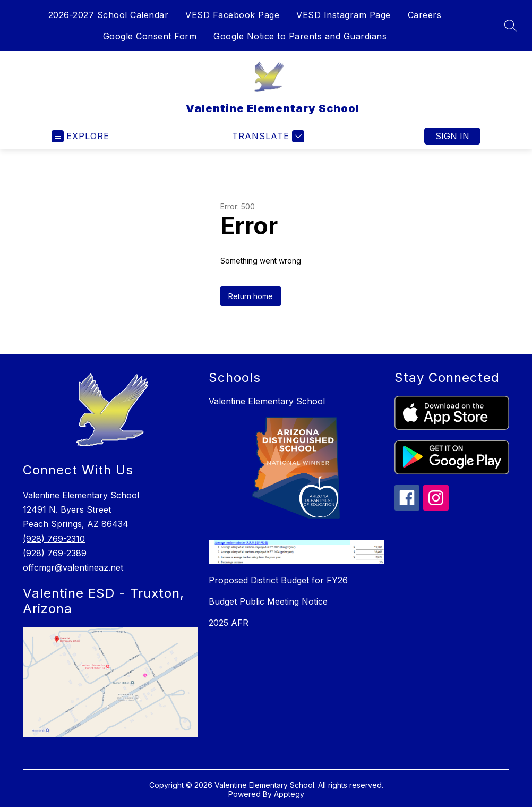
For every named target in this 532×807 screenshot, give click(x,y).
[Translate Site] (267, 136)
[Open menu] (80, 136)
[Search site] (511, 26)
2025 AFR (229, 623)
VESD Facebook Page (232, 15)
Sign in (452, 136)
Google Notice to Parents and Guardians (300, 36)
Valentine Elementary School (267, 401)
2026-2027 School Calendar (109, 15)
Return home (251, 296)
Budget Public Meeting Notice (268, 601)
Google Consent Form (150, 36)
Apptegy (289, 794)
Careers (425, 15)
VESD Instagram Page (344, 15)
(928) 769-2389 (55, 553)
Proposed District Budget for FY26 (278, 580)
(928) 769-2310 (54, 539)
